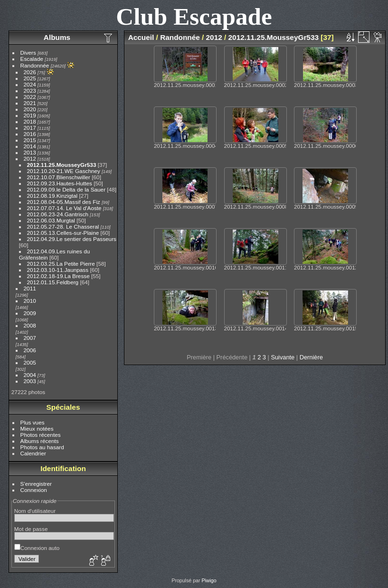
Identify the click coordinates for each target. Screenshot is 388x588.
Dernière (311, 357)
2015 (30, 140)
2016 (30, 134)
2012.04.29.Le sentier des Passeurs (72, 239)
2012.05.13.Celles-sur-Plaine (63, 233)
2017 (30, 128)
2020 (30, 109)
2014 (30, 146)
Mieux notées (37, 429)
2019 (30, 115)
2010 (30, 301)
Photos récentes (41, 435)
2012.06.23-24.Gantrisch (58, 214)
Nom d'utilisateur (35, 511)
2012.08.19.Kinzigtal (52, 196)
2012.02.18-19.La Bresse (58, 276)
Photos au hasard (42, 447)
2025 (30, 78)
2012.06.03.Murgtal (51, 220)
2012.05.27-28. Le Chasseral (63, 227)
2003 (30, 381)
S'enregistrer (36, 484)
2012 (30, 159)
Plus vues (33, 422)
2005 (30, 362)
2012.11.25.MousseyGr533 (62, 165)
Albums (57, 37)
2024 (30, 84)
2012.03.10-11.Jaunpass (58, 270)
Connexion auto (37, 548)
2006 (30, 350)
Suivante (283, 357)
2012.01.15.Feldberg (53, 282)
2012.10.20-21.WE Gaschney (64, 171)
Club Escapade (194, 16)
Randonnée (35, 65)
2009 (30, 313)
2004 (30, 375)
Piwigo (209, 580)
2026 (30, 72)
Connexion (34, 490)
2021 (30, 103)
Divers (28, 53)
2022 (30, 97)
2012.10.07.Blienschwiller (59, 177)
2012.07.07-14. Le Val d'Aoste (64, 208)
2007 (30, 338)
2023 (30, 91)
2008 (30, 325)
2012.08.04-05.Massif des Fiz (64, 202)
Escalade (32, 59)
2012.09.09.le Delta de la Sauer (66, 189)
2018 (30, 121)
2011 (30, 288)
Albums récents (40, 441)
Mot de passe (31, 529)
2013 (30, 152)
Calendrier (33, 453)
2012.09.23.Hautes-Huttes (60, 183)
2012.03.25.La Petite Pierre (61, 264)
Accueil (141, 37)
